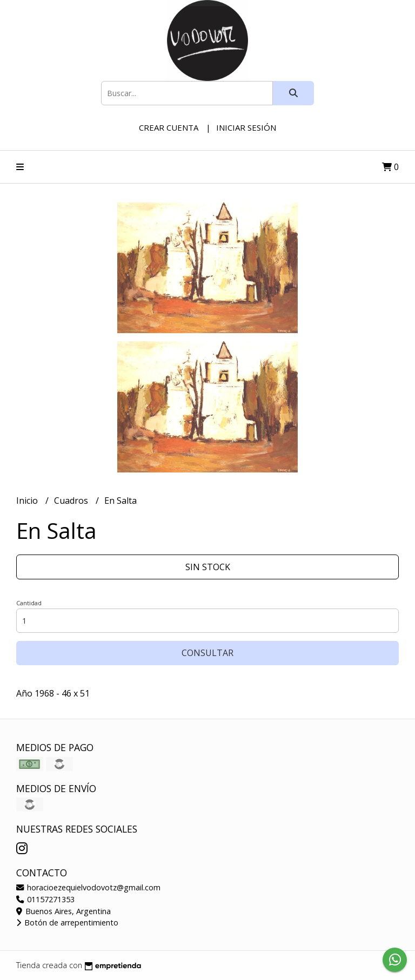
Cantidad (29, 603)
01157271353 (45, 899)
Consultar (207, 653)
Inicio (28, 501)
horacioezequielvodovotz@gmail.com (88, 887)
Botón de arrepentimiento (67, 922)
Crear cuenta (169, 127)
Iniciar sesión (246, 127)
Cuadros (72, 501)
